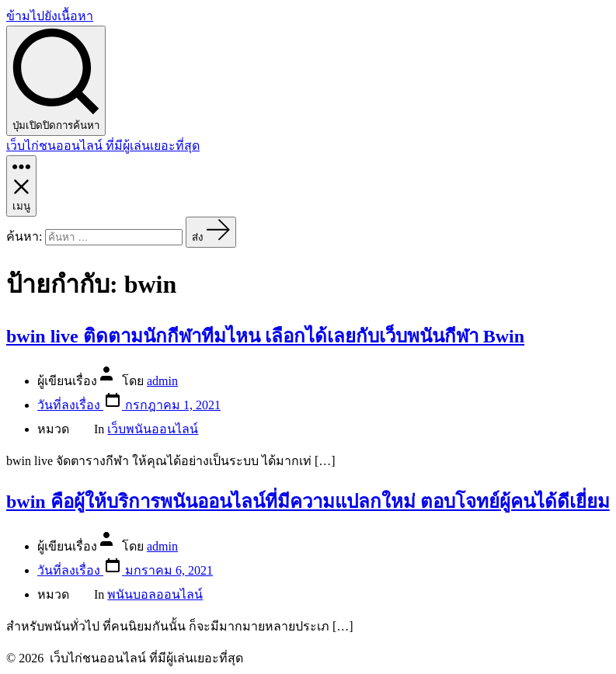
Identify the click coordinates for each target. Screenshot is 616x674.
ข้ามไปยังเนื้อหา (50, 16)
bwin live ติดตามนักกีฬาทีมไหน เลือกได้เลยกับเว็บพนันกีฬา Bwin (265, 336)
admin (162, 381)
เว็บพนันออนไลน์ (153, 429)
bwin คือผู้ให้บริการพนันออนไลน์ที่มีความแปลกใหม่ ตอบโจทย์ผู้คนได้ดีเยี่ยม (308, 502)
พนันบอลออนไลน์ (155, 594)
